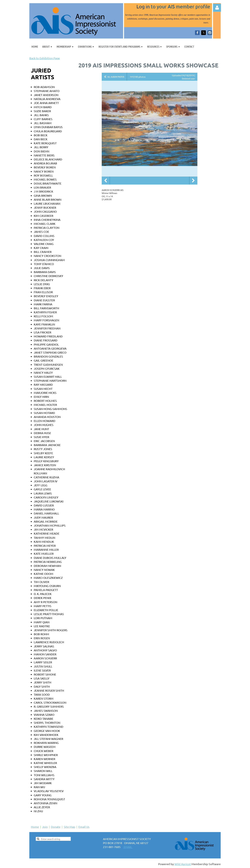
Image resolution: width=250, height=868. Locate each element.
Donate (56, 827)
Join (45, 827)
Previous (106, 181)
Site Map (70, 827)
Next (193, 181)
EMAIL (128, 847)
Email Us (84, 827)
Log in (217, 8)
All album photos (116, 77)
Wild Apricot (183, 864)
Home (35, 827)
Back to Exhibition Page (45, 58)
